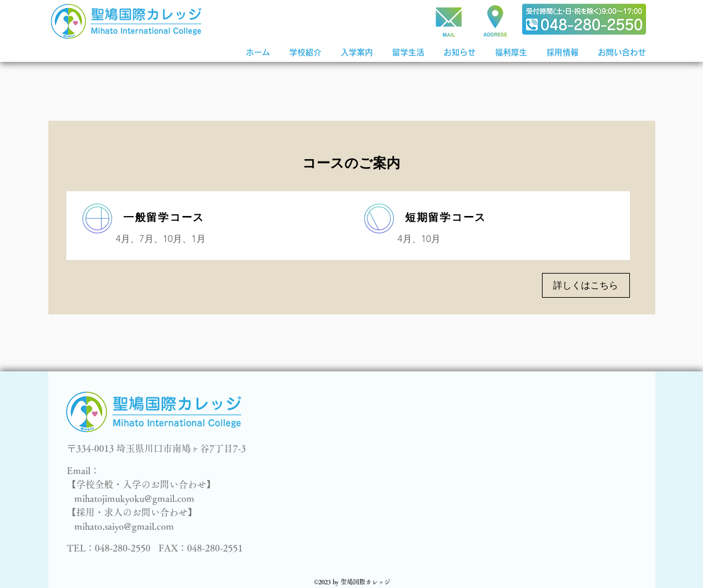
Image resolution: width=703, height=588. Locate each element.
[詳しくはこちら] (586, 285)
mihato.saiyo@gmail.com (124, 526)
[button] (356, 53)
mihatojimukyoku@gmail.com (134, 499)
